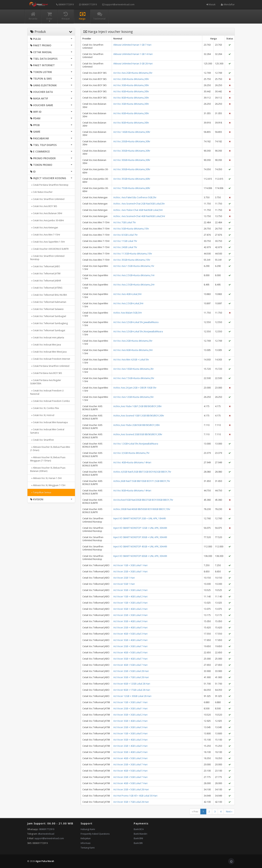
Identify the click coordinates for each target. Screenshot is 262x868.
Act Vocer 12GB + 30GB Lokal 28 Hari (132, 696)
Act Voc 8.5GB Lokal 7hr (126, 235)
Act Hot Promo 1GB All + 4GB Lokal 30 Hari (135, 796)
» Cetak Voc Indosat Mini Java (46, 345)
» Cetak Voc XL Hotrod (42, 415)
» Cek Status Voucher (41, 192)
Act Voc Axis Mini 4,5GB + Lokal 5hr (131, 360)
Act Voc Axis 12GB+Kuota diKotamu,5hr (134, 397)
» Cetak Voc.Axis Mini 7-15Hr (45, 235)
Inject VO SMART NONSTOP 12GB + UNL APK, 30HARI (140, 528)
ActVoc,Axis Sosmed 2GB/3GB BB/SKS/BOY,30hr (138, 434)
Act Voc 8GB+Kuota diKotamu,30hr (131, 98)
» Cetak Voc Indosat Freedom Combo (50, 401)
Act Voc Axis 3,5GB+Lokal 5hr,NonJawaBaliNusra (138, 331)
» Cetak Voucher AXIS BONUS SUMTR (49, 249)
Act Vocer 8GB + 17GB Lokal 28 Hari (132, 690)
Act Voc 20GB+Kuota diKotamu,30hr (132, 141)
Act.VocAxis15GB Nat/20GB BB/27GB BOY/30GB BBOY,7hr (143, 500)
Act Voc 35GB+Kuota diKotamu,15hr (132, 260)
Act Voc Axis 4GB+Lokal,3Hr (128, 294)
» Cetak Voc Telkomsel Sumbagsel (48, 316)
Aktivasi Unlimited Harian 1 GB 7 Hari (132, 45)
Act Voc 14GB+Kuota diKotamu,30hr (132, 132)
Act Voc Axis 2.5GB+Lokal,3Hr (128, 303)
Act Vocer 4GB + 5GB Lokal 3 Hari (130, 634)
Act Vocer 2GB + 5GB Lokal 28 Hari (131, 671)
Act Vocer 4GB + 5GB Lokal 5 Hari (130, 653)
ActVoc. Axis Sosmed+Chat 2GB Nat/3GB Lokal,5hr (139, 204)
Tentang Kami (88, 848)
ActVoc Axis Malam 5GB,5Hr (128, 313)
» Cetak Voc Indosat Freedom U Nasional (47, 392)
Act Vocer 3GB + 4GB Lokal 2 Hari (130, 609)
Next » (229, 812)
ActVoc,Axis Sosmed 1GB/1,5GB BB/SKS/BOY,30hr (139, 416)
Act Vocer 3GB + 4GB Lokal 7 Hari (130, 659)
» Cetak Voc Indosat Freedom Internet (50, 359)
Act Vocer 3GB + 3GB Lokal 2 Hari (130, 590)
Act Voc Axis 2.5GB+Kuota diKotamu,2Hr (134, 285)
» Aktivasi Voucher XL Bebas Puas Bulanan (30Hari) (48, 469)
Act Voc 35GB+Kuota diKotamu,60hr (132, 179)
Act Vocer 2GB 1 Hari (124, 578)
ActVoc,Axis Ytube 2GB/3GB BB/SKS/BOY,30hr (137, 425)
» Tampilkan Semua (41, 492)
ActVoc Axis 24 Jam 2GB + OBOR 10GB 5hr (135, 388)
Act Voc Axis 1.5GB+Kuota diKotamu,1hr (134, 266)
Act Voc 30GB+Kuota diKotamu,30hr (132, 151)
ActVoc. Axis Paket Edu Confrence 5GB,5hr (135, 197)
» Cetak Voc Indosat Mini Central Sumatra (47, 431)
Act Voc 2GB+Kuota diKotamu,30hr (131, 79)
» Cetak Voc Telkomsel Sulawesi (47, 309)
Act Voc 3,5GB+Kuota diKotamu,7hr (131, 453)
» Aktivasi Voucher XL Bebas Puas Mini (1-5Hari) (50, 449)
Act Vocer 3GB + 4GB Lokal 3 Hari (130, 621)
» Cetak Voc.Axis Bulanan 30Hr (46, 213)
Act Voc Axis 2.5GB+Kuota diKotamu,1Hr (134, 275)
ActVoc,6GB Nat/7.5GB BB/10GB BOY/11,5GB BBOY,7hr (142, 481)
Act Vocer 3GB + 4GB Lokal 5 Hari (130, 640)
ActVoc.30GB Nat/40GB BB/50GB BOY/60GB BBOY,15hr (142, 509)
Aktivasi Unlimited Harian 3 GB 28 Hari (133, 64)
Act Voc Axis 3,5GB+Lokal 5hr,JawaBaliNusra (136, 322)
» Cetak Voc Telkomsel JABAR (46, 281)
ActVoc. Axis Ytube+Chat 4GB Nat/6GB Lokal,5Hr (138, 210)
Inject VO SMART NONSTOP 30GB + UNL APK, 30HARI (140, 537)
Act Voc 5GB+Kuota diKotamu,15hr (131, 229)
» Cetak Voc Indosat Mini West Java (48, 352)
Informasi (86, 843)
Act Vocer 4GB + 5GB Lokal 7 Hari (130, 665)
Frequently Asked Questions (95, 834)
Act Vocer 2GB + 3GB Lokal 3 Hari (130, 615)
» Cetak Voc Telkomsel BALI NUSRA (49, 295)
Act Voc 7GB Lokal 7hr (125, 222)
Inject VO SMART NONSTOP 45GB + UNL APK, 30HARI (140, 547)
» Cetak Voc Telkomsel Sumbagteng (49, 323)
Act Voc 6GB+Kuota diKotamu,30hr (131, 91)
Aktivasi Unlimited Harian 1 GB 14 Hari (133, 54)
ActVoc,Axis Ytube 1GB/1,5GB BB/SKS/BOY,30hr (138, 406)
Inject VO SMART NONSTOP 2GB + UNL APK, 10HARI (140, 518)
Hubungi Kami (88, 829)
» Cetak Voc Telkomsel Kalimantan (48, 302)
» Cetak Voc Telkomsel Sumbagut (48, 330)
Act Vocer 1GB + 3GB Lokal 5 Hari (130, 603)
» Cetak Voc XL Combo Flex (45, 408)
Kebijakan (86, 838)
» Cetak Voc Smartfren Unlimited (47, 199)
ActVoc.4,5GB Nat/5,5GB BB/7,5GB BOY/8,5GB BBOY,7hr (142, 472)
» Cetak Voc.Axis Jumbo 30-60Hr (47, 220)
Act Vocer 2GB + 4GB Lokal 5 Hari (130, 628)
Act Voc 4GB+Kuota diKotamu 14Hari (132, 462)
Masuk (211, 4)
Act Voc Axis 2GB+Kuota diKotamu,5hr (133, 73)
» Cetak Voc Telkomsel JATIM (45, 273)
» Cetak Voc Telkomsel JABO (45, 266)
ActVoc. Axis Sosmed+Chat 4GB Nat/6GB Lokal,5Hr (139, 216)
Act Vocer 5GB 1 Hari (124, 584)
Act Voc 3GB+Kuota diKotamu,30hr (131, 85)
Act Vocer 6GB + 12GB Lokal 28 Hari (132, 684)
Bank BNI (138, 838)
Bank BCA (139, 829)
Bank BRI (138, 843)
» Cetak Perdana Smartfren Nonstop (49, 185)
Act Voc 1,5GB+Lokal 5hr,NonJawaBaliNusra (136, 444)
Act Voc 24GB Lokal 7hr (125, 247)
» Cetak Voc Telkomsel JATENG (46, 288)
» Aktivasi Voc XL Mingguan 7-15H (48, 485)
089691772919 (65, 4)
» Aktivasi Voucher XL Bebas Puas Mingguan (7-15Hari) (48, 459)
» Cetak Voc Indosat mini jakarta (47, 338)
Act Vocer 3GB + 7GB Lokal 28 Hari (131, 677)
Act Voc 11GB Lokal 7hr (125, 241)
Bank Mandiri (140, 834)
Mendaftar (228, 4)
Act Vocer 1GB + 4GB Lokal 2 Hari (130, 597)
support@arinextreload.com (118, 4)
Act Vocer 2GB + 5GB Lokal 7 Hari (130, 777)
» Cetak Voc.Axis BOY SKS (44, 206)
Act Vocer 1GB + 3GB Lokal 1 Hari (130, 565)
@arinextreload (46, 834)
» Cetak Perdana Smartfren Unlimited (50, 366)
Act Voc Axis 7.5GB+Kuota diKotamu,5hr (134, 378)
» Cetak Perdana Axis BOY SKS (46, 373)
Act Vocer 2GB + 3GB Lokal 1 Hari (130, 572)
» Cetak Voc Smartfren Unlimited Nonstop (47, 258)
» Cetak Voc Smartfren (42, 440)
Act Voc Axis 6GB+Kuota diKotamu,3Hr (133, 350)
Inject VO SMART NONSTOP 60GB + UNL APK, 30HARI (140, 556)
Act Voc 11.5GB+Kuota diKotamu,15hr (133, 254)
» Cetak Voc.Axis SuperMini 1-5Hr (48, 242)
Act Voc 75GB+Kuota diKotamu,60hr (132, 188)
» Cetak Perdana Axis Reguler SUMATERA (46, 382)
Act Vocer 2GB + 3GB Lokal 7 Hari (130, 646)
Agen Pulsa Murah (45, 861)
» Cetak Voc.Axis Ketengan (44, 228)
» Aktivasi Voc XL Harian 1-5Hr (46, 478)
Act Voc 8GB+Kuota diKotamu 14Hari (132, 491)
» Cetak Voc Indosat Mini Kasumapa (49, 422)
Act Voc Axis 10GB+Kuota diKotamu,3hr (134, 369)
